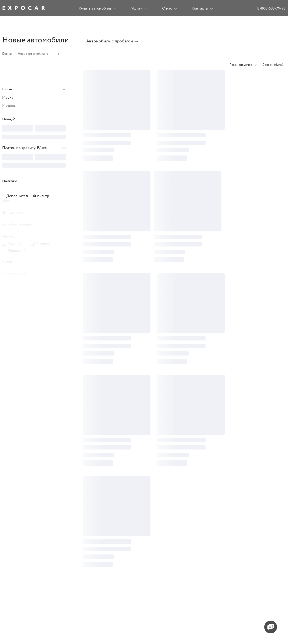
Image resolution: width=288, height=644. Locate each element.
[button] (34, 120)
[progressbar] (17, 128)
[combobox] (240, 65)
